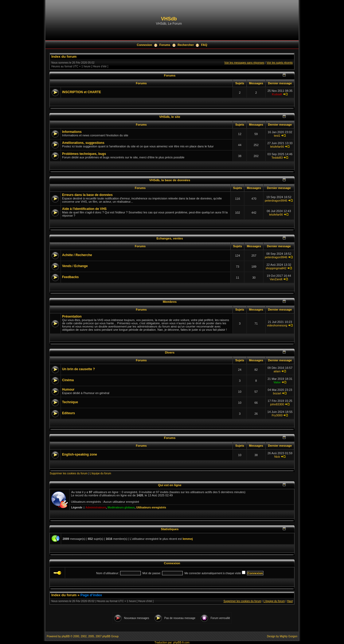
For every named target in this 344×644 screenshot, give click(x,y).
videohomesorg (277, 325)
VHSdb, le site (170, 117)
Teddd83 (277, 158)
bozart (277, 393)
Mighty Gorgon (289, 636)
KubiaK (277, 94)
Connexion (144, 45)
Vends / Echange (75, 266)
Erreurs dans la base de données (87, 195)
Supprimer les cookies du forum (69, 473)
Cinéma (68, 380)
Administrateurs (96, 507)
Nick (277, 457)
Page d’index (91, 595)
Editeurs (69, 413)
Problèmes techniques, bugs (84, 154)
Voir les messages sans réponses (244, 63)
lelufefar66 (277, 147)
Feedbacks (70, 277)
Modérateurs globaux (121, 507)
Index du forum (64, 57)
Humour (68, 390)
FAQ (204, 45)
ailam (277, 371)
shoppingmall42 (276, 268)
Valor (277, 382)
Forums (165, 45)
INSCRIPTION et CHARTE (82, 92)
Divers (170, 352)
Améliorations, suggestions (83, 143)
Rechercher (186, 45)
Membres (170, 302)
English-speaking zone (80, 454)
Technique (70, 402)
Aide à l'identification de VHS (84, 209)
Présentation (72, 316)
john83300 (277, 404)
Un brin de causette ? (78, 369)
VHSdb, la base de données (170, 180)
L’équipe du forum (101, 473)
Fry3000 (277, 415)
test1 (277, 136)
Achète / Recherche (77, 255)
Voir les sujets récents (280, 63)
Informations (72, 132)
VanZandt (276, 279)
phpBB (66, 636)
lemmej (188, 539)
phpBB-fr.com (182, 643)
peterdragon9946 (276, 201)
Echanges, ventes (170, 238)
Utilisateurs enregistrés (151, 507)
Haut (290, 601)
